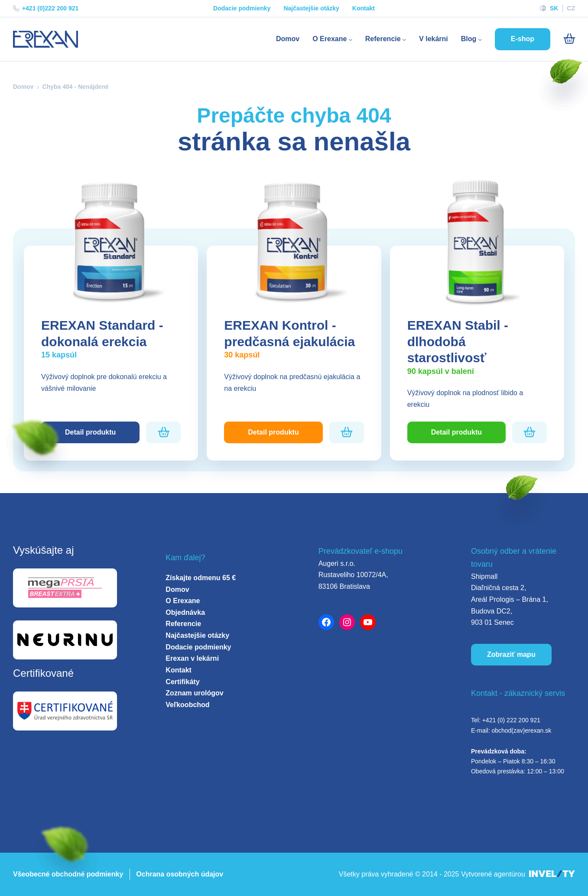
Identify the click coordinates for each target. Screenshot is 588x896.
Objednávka (185, 612)
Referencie (386, 39)
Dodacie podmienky (242, 8)
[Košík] (569, 39)
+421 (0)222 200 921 (46, 8)
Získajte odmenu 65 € (201, 578)
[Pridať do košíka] (164, 432)
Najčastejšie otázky (311, 8)
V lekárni (434, 39)
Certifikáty (182, 682)
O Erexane (332, 39)
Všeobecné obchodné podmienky (68, 874)
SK (554, 8)
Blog (471, 39)
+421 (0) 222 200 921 (511, 720)
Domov (288, 39)
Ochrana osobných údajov (180, 874)
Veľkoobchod (187, 705)
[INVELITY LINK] (552, 875)
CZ (571, 8)
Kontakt (364, 8)
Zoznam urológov (194, 693)
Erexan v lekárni (192, 658)
